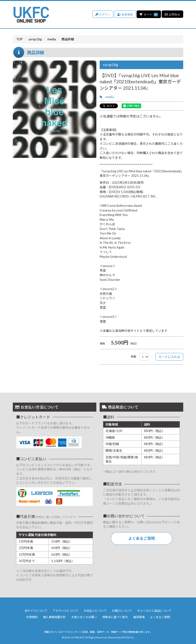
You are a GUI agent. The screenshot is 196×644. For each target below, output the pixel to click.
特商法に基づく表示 (115, 617)
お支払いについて (95, 611)
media (110, 97)
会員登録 (125, 14)
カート (149, 14)
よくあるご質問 (142, 538)
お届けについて (122, 611)
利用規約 (32, 617)
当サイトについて (36, 611)
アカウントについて (66, 611)
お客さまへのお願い (84, 617)
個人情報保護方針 (54, 617)
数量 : (134, 356)
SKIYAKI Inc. (128, 637)
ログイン (103, 14)
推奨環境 (139, 617)
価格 (102, 343)
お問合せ (172, 14)
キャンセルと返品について (154, 611)
